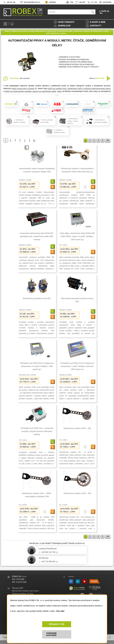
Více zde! (60, 611)
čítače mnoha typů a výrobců (23, 89)
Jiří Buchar (44, 558)
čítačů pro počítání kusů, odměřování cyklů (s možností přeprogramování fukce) (79, 89)
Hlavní (7, 31)
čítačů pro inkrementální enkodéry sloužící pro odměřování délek (31, 91)
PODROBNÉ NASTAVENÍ (51, 634)
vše (108, 140)
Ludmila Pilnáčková (48, 549)
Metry (60, 91)
